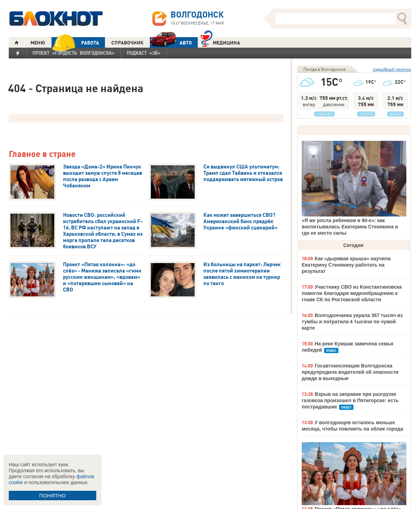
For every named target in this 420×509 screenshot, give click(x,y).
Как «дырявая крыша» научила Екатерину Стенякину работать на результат (346, 265)
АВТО (171, 43)
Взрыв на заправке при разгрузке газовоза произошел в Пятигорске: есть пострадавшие (350, 400)
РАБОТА (75, 43)
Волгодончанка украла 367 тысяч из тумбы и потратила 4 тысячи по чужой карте (352, 322)
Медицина (220, 42)
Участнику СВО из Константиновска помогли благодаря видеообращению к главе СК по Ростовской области (352, 293)
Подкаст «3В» (144, 53)
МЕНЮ (38, 43)
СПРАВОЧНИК (127, 43)
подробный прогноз (392, 69)
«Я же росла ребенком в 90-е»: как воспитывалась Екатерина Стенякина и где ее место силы (350, 227)
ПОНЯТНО (52, 496)
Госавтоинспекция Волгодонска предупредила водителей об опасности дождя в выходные (350, 372)
